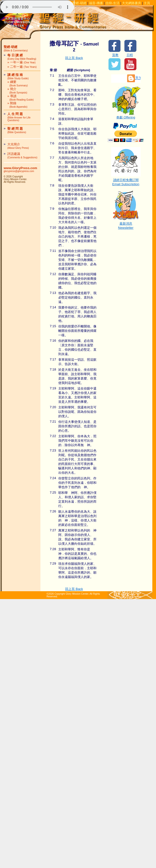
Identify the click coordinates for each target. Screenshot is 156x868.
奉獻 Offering (126, 116)
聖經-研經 (79, 3)
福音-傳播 (96, 3)
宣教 (115, 55)
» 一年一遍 (21, 62)
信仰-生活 (112, 3)
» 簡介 (17, 91)
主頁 (147, 3)
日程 (130, 55)
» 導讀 (20, 98)
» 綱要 (18, 83)
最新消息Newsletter (126, 224)
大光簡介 (18, 146)
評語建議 (22, 155)
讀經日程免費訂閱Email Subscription (126, 180)
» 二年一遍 (22, 67)
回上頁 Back (74, 58)
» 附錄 (17, 105)
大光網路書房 (132, 3)
